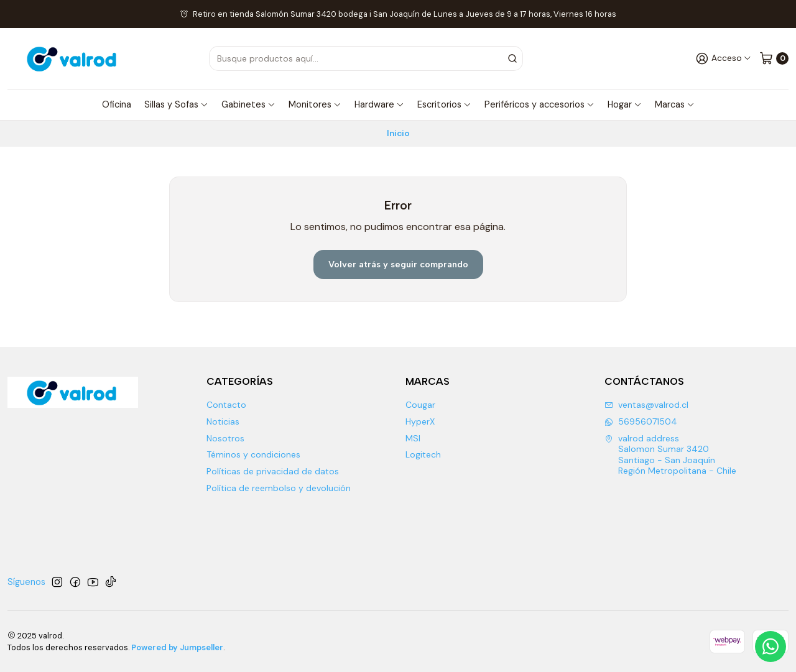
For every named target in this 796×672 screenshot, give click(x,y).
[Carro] (774, 58)
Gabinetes (248, 104)
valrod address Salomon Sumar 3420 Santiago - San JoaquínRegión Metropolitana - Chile (670, 455)
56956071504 (641, 421)
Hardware (379, 104)
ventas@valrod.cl (646, 405)
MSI (413, 438)
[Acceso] (724, 58)
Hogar (625, 104)
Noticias (223, 421)
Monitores (315, 104)
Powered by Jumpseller (177, 647)
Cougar (420, 405)
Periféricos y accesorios (539, 104)
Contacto (226, 405)
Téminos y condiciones (253, 454)
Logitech (423, 454)
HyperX (420, 421)
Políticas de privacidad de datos (273, 471)
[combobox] (383, 58)
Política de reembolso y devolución (279, 488)
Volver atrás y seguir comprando (398, 264)
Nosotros (225, 438)
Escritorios (444, 104)
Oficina (117, 104)
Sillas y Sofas (176, 104)
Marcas (675, 104)
